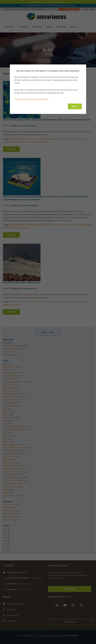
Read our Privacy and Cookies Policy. (32, 99)
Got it (75, 106)
